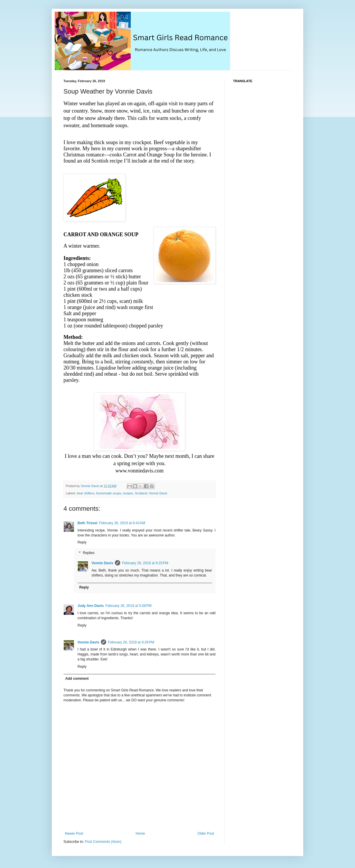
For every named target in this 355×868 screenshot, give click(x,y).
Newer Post (74, 834)
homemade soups (108, 493)
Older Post (206, 834)
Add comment (77, 679)
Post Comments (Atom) (103, 842)
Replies (89, 553)
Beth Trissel (87, 523)
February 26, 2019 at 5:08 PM (129, 606)
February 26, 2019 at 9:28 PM (131, 642)
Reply (82, 542)
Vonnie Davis (158, 493)
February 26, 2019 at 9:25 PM (145, 563)
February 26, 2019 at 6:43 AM (122, 523)
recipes (128, 493)
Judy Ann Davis (91, 606)
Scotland (141, 493)
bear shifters (86, 493)
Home (140, 834)
